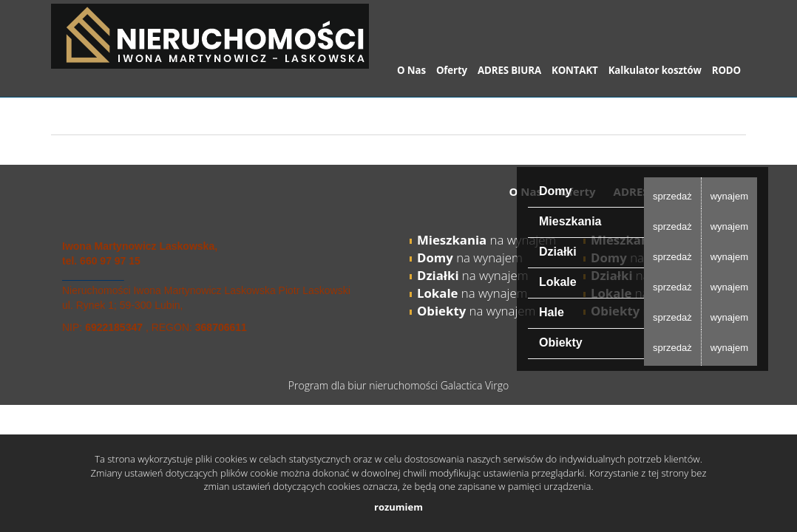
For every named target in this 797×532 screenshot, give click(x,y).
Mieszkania (570, 221)
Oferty (452, 70)
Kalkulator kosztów (655, 70)
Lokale (558, 282)
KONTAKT (575, 70)
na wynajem (486, 240)
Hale (552, 312)
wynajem (729, 196)
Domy (555, 191)
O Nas (411, 70)
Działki (558, 252)
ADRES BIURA (509, 70)
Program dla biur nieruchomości (364, 385)
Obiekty (561, 342)
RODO (726, 70)
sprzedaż (672, 196)
